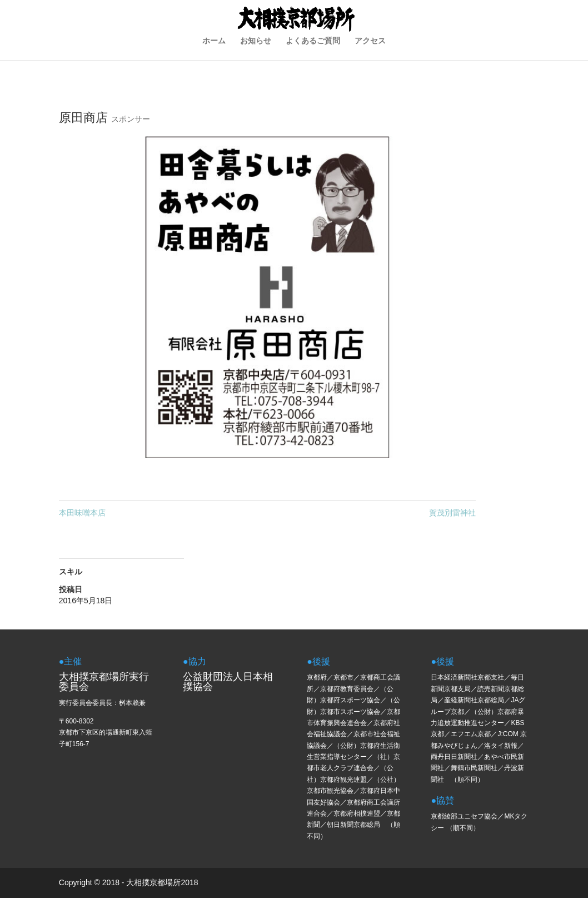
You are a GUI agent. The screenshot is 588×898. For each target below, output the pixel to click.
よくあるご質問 (313, 60)
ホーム (214, 60)
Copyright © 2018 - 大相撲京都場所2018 (129, 882)
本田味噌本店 (82, 513)
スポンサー (131, 119)
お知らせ (256, 60)
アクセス (370, 60)
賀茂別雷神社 (452, 513)
